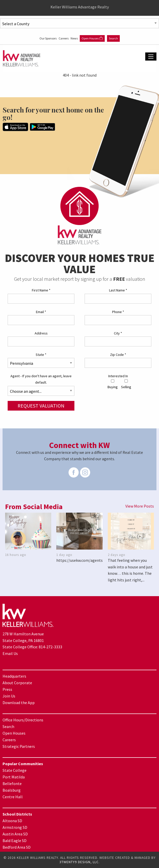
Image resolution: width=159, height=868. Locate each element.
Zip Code (118, 355)
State (41, 355)
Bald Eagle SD (15, 841)
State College (15, 770)
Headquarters (14, 676)
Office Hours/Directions (23, 720)
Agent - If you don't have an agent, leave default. (41, 379)
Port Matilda (14, 777)
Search (113, 38)
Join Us (9, 696)
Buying (113, 384)
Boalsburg (12, 790)
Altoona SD (12, 821)
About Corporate (17, 683)
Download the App (19, 703)
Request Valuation (41, 406)
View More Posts (140, 506)
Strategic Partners (19, 746)
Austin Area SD (15, 834)
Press (7, 689)
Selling (126, 384)
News (74, 38)
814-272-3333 (50, 647)
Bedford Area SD (17, 847)
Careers (64, 38)
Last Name (118, 290)
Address (41, 333)
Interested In (118, 376)
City (118, 333)
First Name (41, 290)
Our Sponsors (48, 38)
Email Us (10, 653)
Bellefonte (12, 783)
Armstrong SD (15, 827)
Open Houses (92, 38)
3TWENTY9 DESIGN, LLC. (79, 862)
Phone (118, 312)
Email (41, 312)
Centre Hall (13, 797)
